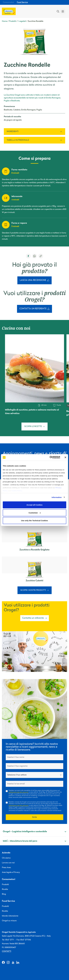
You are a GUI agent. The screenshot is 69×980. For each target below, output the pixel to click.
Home (5, 21)
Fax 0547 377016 (24, 940)
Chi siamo (6, 858)
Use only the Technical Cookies (34, 521)
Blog (4, 894)
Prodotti (13, 21)
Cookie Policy (17, 491)
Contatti (7, 951)
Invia (34, 817)
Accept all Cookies (34, 505)
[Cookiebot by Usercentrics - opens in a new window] (50, 457)
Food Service (22, 2)
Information (57, 497)
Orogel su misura (9, 921)
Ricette (5, 889)
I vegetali (22, 21)
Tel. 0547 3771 (8, 940)
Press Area (6, 868)
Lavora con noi (8, 863)
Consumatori (8, 2)
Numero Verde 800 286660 (13, 944)
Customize (35, 513)
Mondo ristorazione (10, 916)
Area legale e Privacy (11, 872)
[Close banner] (65, 457)
